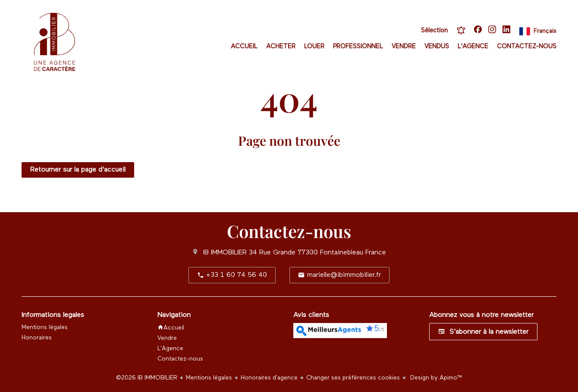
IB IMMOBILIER (225, 253)
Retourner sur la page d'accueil (78, 170)
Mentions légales (209, 378)
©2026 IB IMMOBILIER (147, 378)
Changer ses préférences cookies (353, 378)
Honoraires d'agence (269, 378)
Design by (435, 378)
